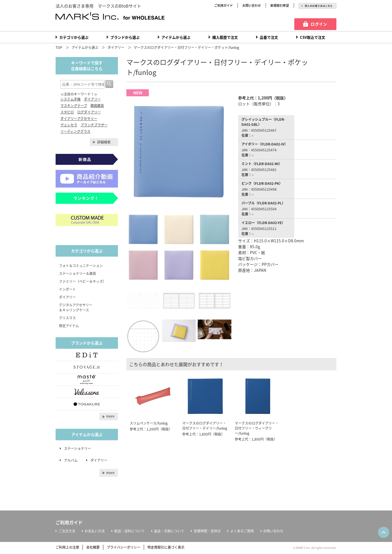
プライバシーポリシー (124, 547)
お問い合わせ (252, 5)
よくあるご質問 (242, 531)
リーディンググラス (75, 131)
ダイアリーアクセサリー (79, 118)
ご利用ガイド (224, 5)
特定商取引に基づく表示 (166, 547)
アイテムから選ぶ (176, 37)
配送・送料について (129, 531)
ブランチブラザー (94, 125)
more (110, 416)
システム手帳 (70, 99)
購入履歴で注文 (225, 37)
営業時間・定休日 (207, 531)
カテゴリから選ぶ (74, 37)
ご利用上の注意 (67, 547)
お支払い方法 (95, 531)
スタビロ (67, 112)
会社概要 (93, 547)
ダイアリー (116, 47)
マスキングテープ (74, 106)
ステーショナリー (78, 448)
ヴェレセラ (69, 125)
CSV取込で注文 (313, 37)
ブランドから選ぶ (125, 37)
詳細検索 (104, 142)
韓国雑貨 (97, 106)
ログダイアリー (89, 112)
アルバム (72, 460)
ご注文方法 (67, 531)
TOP (59, 47)
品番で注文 (269, 37)
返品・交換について (169, 531)
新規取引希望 (280, 5)
